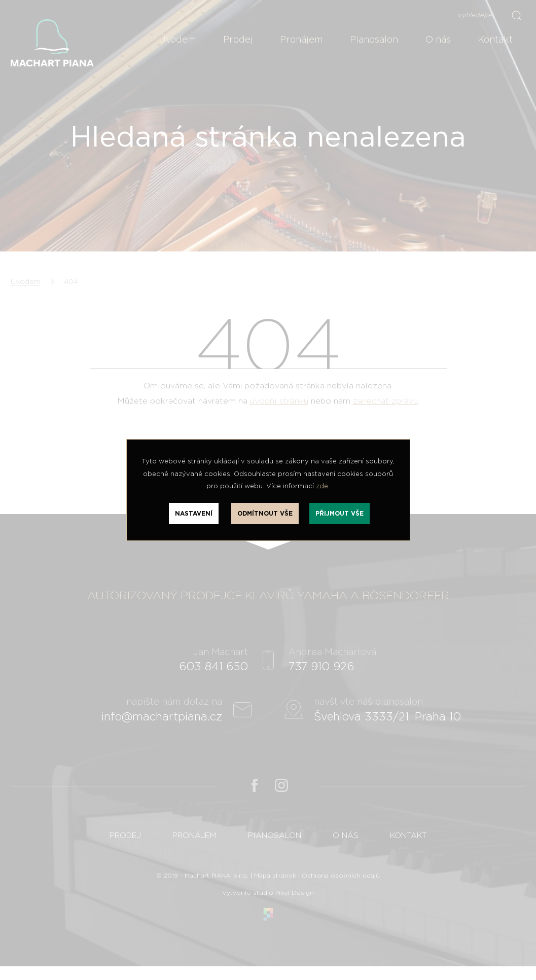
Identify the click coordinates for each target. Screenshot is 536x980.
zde (322, 486)
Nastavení (194, 514)
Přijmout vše (340, 514)
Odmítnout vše (265, 514)
